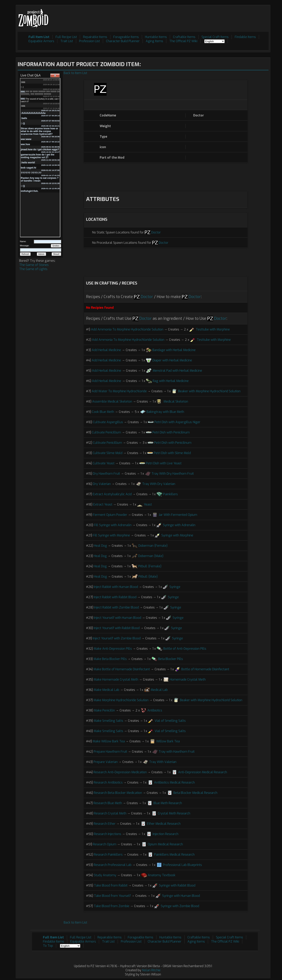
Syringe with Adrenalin (179, 525)
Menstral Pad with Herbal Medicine (177, 371)
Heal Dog (100, 546)
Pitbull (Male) (148, 577)
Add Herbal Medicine (106, 350)
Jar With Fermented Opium (178, 515)
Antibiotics (155, 710)
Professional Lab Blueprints (182, 865)
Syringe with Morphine (177, 535)
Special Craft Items (215, 37)
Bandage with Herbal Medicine (174, 350)
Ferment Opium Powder (110, 515)
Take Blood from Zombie (112, 906)
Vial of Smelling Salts (170, 721)
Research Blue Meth (108, 803)
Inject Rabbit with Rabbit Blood (115, 597)
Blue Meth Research (168, 803)
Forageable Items (126, 37)
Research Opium (105, 844)
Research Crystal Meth (110, 813)
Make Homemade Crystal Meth (116, 680)
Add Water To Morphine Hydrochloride (119, 391)
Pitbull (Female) (150, 566)
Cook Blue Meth (103, 412)
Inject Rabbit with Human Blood (116, 587)
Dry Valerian (102, 484)
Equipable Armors (41, 41)
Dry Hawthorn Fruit (106, 474)
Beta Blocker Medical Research (195, 793)
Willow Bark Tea (168, 741)
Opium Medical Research (165, 844)
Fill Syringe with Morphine (111, 535)
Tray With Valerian (163, 762)
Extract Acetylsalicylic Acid (112, 494)
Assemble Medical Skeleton (112, 401)
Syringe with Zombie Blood (180, 906)
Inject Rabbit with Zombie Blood (116, 607)
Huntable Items (156, 37)
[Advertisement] (197, 16)
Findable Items (245, 37)
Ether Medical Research (164, 824)
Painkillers (170, 494)
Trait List (67, 41)
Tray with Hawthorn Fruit (177, 752)
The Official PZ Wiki (183, 41)
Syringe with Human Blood (181, 896)
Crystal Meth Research (174, 813)
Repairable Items (95, 37)
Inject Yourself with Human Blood (118, 618)
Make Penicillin (104, 710)
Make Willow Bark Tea (109, 741)
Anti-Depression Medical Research (203, 772)
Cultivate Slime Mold (108, 453)
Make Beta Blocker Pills (110, 659)
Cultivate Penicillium (106, 432)
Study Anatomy (105, 875)
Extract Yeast (103, 504)
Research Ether (105, 824)
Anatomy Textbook (162, 875)
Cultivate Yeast (104, 463)
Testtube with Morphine (213, 329)
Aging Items (154, 41)
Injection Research (166, 834)
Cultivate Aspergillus (108, 422)
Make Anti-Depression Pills (113, 649)
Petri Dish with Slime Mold (172, 453)
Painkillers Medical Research (174, 855)
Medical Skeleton (176, 401)
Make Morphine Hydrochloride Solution (121, 700)
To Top (48, 946)
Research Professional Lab (113, 865)
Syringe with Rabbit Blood (177, 885)
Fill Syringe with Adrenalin (113, 525)
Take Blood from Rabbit (111, 885)
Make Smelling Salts (108, 721)
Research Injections (108, 834)
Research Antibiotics (108, 782)
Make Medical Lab (106, 690)
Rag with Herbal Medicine (171, 381)
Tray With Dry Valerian (159, 484)
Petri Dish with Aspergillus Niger (177, 422)
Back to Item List (75, 73)
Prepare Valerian (106, 762)
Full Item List (39, 37)
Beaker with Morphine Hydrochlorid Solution (209, 391)
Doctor (156, 232)
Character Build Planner (123, 41)
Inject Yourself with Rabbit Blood (117, 628)
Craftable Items (184, 37)
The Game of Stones (34, 265)
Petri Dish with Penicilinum (171, 432)
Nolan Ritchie (151, 970)
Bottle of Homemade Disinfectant (205, 669)
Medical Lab (159, 690)
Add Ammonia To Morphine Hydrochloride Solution (127, 329)
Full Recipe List (66, 37)
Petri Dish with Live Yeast (164, 463)
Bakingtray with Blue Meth (165, 412)
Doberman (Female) (153, 546)
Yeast (148, 504)
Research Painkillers (108, 855)
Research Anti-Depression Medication (120, 772)
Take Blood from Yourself (112, 896)
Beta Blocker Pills (171, 659)
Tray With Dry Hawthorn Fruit (173, 474)
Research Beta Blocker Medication (118, 793)
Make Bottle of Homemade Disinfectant (122, 669)
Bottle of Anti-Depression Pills (185, 649)
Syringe (175, 587)
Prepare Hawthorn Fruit (110, 752)
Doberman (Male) (151, 556)
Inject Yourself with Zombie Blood (117, 638)
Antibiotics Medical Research (174, 782)
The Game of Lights (33, 269)
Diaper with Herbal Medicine (172, 360)
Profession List (89, 41)
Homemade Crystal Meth (188, 680)
